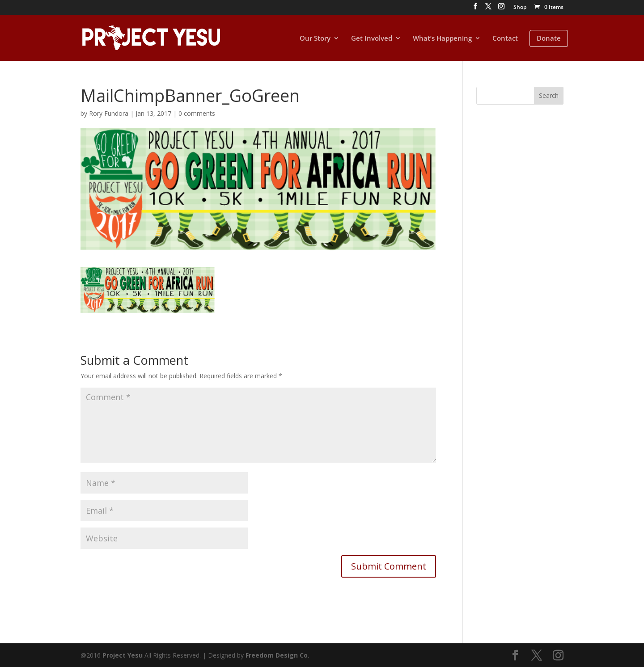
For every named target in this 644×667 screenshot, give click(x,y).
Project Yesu (123, 655)
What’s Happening (442, 39)
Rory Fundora (109, 113)
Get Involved (372, 39)
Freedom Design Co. (278, 655)
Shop (520, 8)
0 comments (197, 113)
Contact (505, 39)
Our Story (315, 39)
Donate (549, 38)
